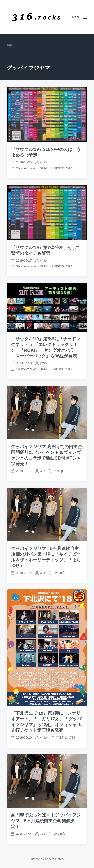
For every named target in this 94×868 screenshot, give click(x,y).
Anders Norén (54, 859)
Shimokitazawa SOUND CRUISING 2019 (44, 168)
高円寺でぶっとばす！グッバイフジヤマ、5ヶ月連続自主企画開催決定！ (46, 839)
